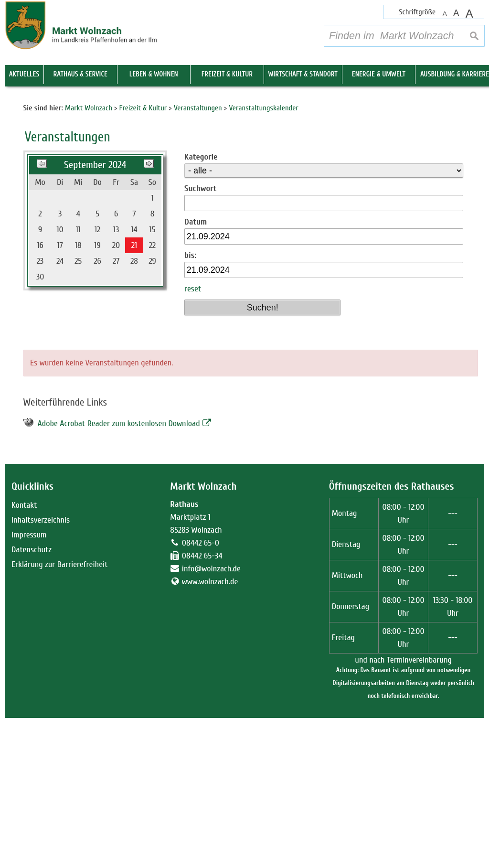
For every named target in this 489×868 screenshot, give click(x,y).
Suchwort (200, 338)
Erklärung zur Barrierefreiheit (60, 714)
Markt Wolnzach (203, 636)
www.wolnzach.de (210, 732)
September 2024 (95, 315)
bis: (190, 405)
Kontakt (24, 655)
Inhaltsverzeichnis (41, 670)
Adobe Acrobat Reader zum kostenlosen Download (119, 573)
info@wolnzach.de (211, 719)
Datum (196, 372)
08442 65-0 (201, 693)
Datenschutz (32, 700)
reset (193, 439)
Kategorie (201, 307)
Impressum (29, 685)
